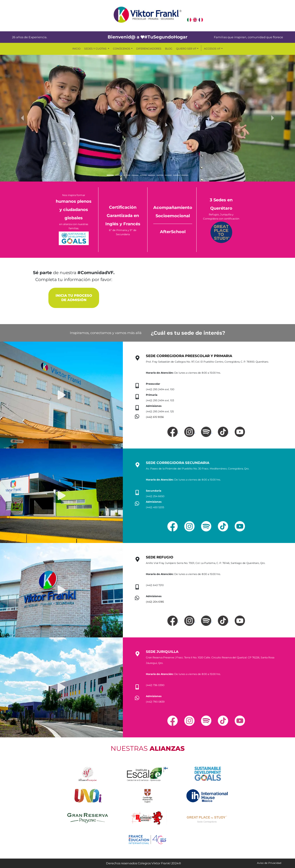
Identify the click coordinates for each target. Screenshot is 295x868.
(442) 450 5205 (155, 507)
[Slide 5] (143, 175)
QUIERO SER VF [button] (186, 49)
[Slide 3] (127, 175)
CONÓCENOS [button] (122, 49)
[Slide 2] (118, 175)
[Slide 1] (110, 175)
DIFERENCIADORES (149, 49)
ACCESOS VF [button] (212, 49)
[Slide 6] (152, 175)
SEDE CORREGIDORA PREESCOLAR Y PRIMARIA (189, 356)
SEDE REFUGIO (160, 557)
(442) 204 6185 (155, 602)
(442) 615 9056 (155, 417)
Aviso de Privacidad (269, 863)
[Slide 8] (168, 175)
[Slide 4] (135, 175)
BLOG (169, 49)
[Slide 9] (177, 175)
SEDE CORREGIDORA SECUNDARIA (178, 463)
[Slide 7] (160, 175)
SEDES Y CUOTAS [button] (96, 49)
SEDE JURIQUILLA (162, 652)
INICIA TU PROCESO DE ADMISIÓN (74, 298)
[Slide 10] (185, 175)
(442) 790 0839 (155, 702)
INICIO (76, 49)
